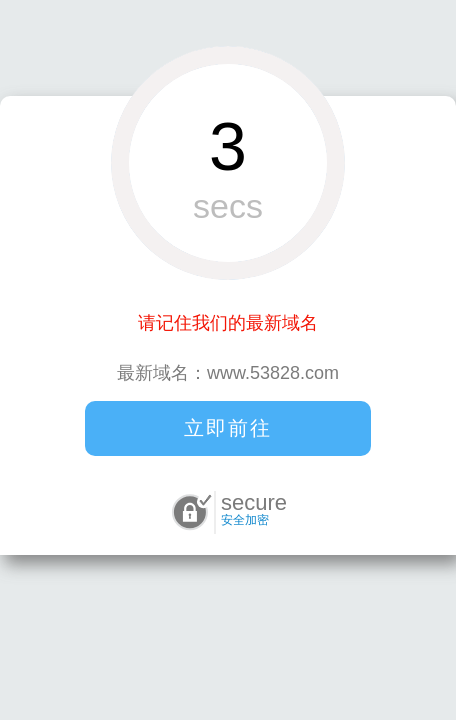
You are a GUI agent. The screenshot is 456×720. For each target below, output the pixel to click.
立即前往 (228, 428)
